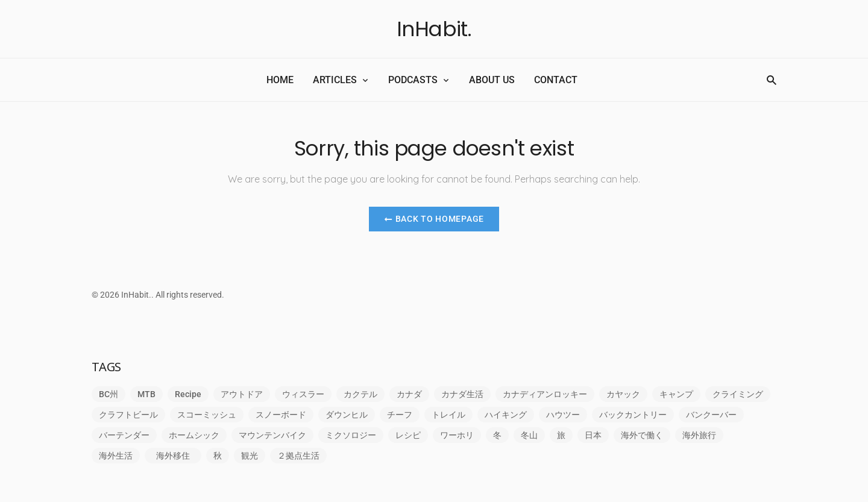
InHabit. (434, 29)
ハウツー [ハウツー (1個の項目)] (563, 415)
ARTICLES (335, 80)
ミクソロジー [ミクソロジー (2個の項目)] (351, 435)
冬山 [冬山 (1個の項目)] (529, 435)
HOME (280, 80)
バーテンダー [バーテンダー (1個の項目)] (124, 435)
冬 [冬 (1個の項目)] (497, 435)
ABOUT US (492, 80)
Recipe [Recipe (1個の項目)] (188, 394)
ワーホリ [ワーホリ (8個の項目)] (457, 435)
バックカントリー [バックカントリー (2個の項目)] (633, 415)
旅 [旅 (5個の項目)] (561, 435)
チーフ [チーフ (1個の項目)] (400, 415)
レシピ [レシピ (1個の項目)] (408, 435)
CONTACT (556, 80)
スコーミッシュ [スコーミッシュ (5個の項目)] (207, 415)
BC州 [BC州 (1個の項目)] (108, 394)
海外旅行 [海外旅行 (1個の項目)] (699, 435)
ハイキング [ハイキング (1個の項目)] (506, 415)
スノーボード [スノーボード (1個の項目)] (281, 415)
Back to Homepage (434, 219)
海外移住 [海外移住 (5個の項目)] (177, 456)
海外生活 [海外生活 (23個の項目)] (116, 456)
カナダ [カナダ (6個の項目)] (409, 394)
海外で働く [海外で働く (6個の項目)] (642, 435)
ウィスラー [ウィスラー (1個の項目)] (303, 394)
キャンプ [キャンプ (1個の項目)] (676, 394)
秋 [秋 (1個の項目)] (218, 456)
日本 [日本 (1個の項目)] (593, 435)
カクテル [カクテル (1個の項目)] (360, 394)
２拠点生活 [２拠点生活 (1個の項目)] (298, 456)
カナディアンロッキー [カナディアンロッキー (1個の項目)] (545, 394)
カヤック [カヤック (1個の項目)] (623, 394)
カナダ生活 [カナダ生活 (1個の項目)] (462, 394)
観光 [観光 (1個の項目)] (250, 456)
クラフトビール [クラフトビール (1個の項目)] (128, 415)
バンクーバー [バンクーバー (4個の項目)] (711, 415)
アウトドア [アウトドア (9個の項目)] (242, 394)
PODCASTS (413, 80)
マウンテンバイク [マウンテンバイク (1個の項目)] (272, 435)
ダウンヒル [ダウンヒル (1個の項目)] (347, 415)
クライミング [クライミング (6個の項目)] (738, 394)
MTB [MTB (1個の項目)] (146, 394)
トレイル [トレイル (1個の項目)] (448, 415)
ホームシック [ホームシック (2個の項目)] (194, 435)
